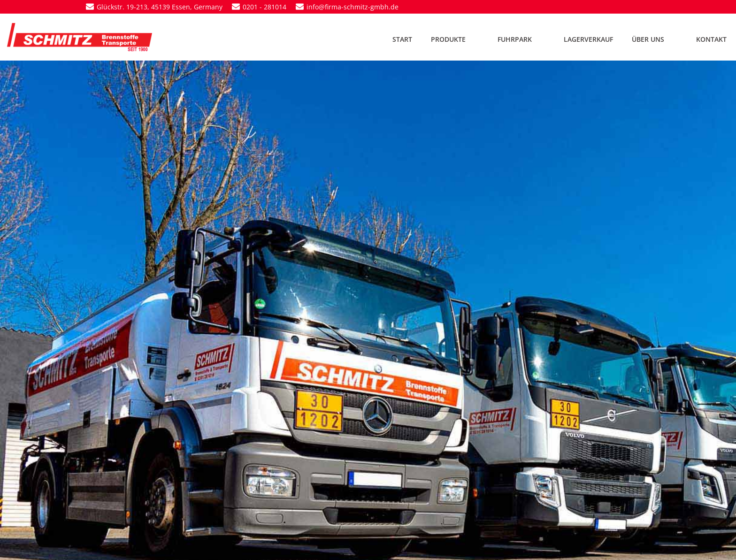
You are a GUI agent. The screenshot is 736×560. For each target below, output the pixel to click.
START (402, 39)
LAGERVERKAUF (588, 39)
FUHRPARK (521, 39)
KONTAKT (711, 39)
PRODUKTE (455, 39)
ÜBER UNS (655, 39)
